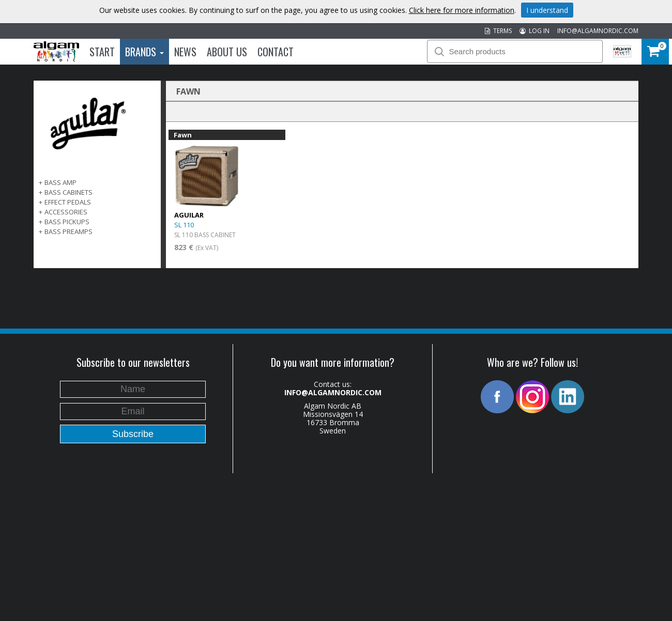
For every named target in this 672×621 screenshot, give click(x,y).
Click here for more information (462, 10)
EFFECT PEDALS (68, 202)
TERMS (498, 31)
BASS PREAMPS (68, 231)
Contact (276, 52)
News (185, 52)
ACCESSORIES (66, 212)
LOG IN (534, 31)
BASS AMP (60, 182)
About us (227, 52)
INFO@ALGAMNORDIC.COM (598, 31)
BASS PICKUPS (67, 222)
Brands (144, 52)
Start (102, 52)
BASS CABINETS (68, 192)
